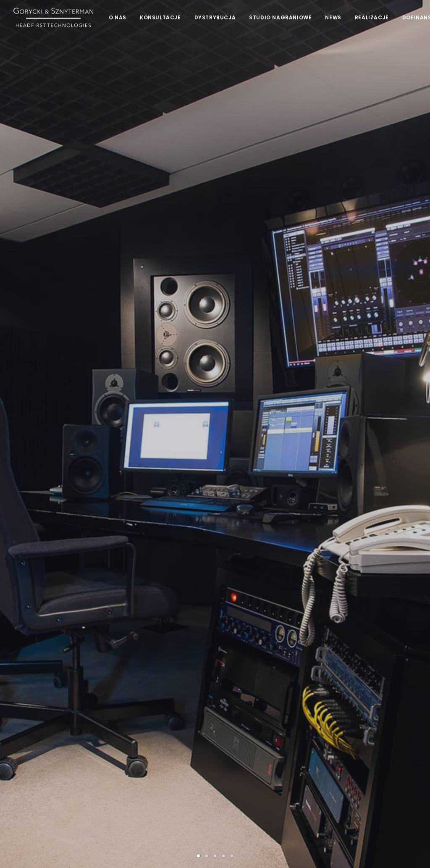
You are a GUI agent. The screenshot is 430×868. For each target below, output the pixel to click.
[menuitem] (118, 17)
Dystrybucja (215, 17)
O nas (118, 17)
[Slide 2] (207, 290)
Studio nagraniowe (280, 17)
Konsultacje (160, 17)
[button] (18, 682)
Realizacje (372, 17)
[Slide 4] (223, 290)
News (333, 17)
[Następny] (410, 169)
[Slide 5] (232, 290)
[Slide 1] (198, 290)
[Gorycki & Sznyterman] (53, 17)
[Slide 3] (215, 290)
